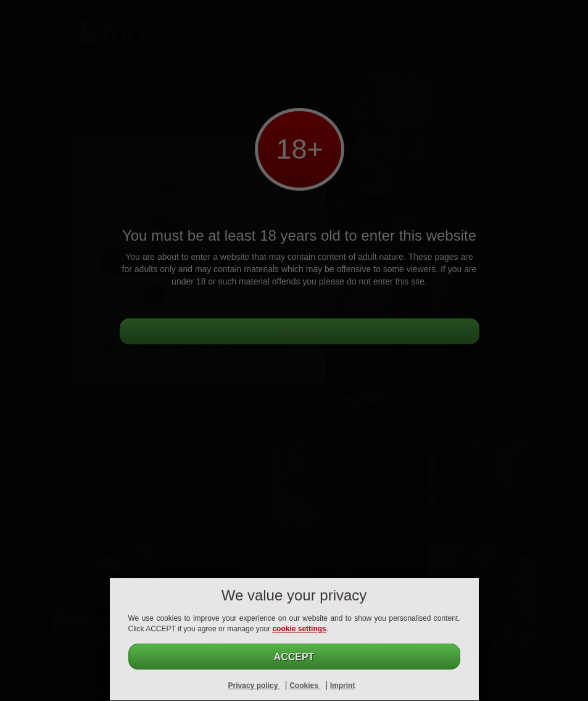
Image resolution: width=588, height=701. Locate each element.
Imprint (343, 686)
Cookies (305, 686)
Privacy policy (254, 686)
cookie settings (299, 629)
